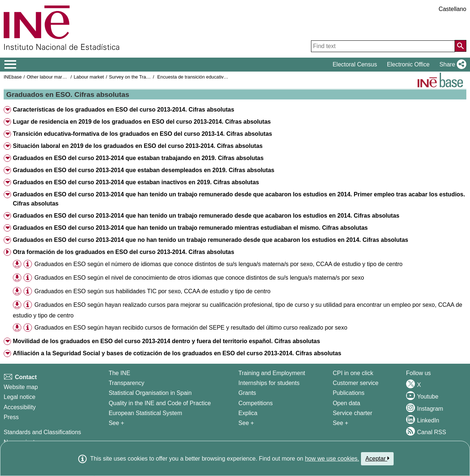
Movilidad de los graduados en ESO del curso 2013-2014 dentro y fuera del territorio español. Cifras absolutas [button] (167, 341)
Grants (247, 393)
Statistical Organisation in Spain (150, 393)
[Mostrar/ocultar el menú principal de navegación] (10, 65)
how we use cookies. (332, 459)
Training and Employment (272, 373)
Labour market (89, 77)
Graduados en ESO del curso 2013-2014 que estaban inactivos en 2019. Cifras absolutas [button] (136, 182)
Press (11, 417)
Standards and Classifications (42, 432)
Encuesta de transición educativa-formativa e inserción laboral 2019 (228, 77)
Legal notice (19, 397)
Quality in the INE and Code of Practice (160, 403)
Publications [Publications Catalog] (348, 393)
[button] (451, 65)
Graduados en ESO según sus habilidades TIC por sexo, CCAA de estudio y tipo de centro (153, 291)
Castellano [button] (452, 9)
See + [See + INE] (116, 423)
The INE (120, 373)
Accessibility (20, 407)
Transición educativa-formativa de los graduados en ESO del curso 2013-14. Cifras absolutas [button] (142, 134)
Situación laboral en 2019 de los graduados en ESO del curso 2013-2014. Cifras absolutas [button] (138, 146)
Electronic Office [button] (408, 64)
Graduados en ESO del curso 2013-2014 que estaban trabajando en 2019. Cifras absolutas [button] (138, 158)
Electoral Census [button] (355, 64)
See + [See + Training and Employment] (246, 423)
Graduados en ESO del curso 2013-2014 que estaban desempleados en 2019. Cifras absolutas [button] (144, 170)
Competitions (255, 403)
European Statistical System (145, 413)
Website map (21, 387)
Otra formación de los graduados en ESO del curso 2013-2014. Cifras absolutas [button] (124, 252)
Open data (346, 403)
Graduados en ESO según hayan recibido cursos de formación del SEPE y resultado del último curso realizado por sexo (191, 328)
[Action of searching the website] (460, 46)
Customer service (355, 383)
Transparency (126, 383)
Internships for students (269, 383)
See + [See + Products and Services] (340, 423)
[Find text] (383, 46)
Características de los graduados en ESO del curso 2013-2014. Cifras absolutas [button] (124, 110)
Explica (248, 413)
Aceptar (377, 458)
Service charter (352, 413)
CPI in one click (353, 373)
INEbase (13, 77)
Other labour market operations (59, 77)
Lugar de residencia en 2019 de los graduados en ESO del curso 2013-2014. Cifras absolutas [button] (142, 122)
